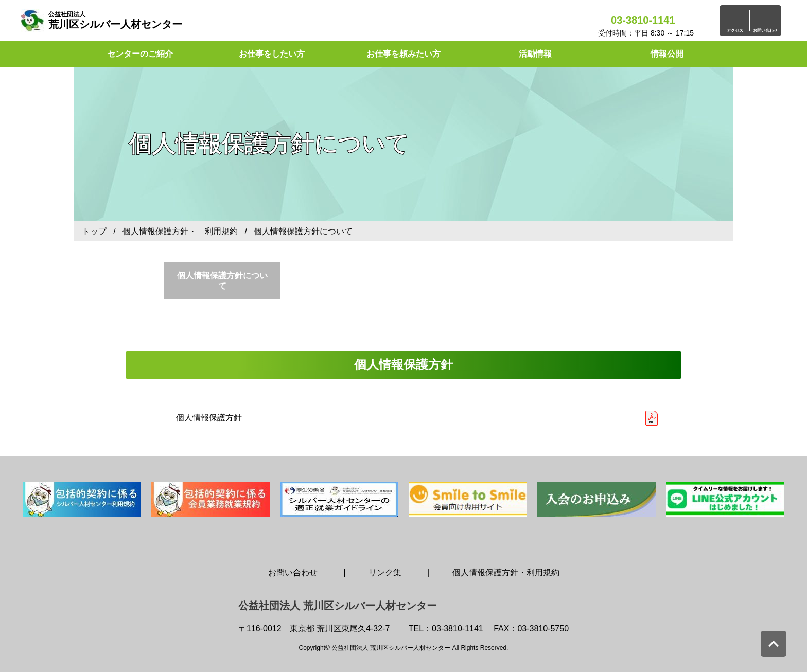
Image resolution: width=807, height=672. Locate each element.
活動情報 (535, 54)
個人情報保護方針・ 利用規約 (180, 231)
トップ (94, 231)
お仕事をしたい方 (272, 54)
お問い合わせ (293, 572)
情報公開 (667, 54)
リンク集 (385, 572)
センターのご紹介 (140, 54)
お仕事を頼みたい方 (403, 54)
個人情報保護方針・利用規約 (506, 572)
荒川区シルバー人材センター (115, 20)
